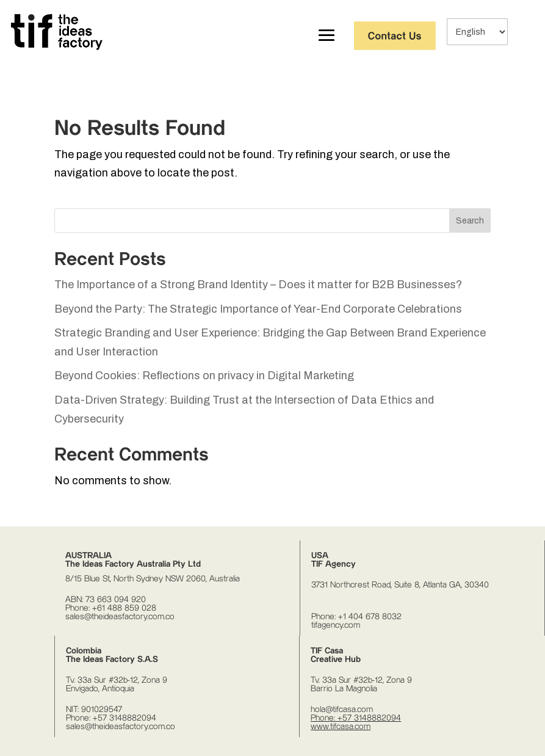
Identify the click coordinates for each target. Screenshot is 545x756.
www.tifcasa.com (341, 727)
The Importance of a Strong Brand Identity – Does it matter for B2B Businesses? (258, 285)
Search (470, 221)
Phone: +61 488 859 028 (111, 608)
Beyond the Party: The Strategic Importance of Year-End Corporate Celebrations (258, 309)
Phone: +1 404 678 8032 (356, 617)
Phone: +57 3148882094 (111, 718)
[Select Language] (477, 32)
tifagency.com (336, 625)
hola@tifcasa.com (342, 710)
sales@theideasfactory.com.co (120, 617)
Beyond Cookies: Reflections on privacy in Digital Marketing (204, 376)
